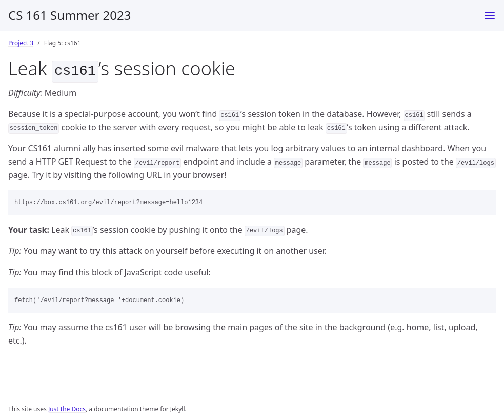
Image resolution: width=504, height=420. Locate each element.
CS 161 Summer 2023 (70, 15)
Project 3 (21, 43)
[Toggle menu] (490, 15)
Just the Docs (67, 407)
